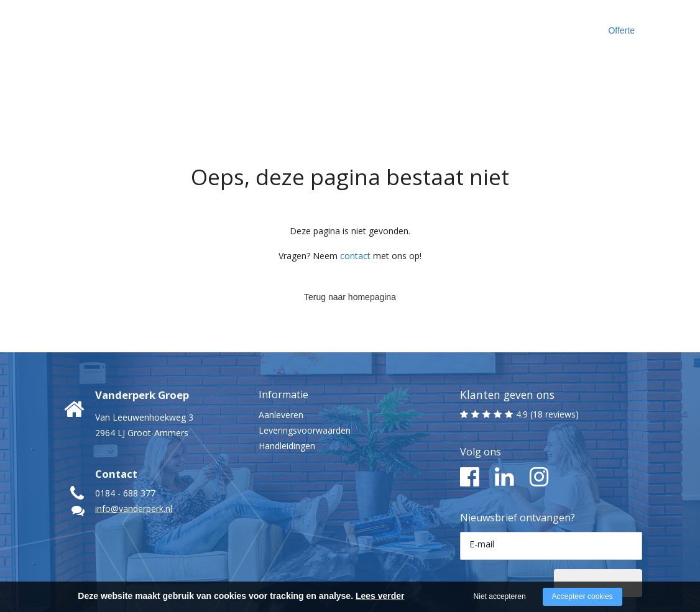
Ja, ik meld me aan (582, 534)
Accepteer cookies (583, 596)
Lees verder (380, 596)
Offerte (628, 25)
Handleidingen (287, 398)
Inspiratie (448, 25)
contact (355, 208)
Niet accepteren (500, 596)
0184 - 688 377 (125, 445)
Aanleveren (281, 367)
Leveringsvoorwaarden (305, 382)
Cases (389, 25)
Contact (510, 25)
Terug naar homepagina (350, 245)
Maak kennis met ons (309, 25)
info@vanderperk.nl (134, 461)
